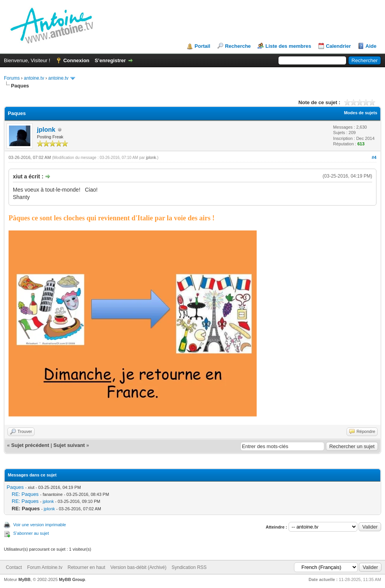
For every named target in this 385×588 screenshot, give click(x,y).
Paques (15, 487)
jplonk (46, 130)
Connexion (76, 60)
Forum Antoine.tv (45, 567)
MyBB (24, 579)
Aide (371, 46)
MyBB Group (72, 579)
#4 (374, 157)
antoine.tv (34, 78)
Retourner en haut (87, 567)
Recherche (238, 46)
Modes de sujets (360, 113)
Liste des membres (288, 46)
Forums (12, 78)
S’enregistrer (110, 60)
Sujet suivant (69, 445)
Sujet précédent (30, 445)
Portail (202, 46)
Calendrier (338, 46)
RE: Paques (25, 494)
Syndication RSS (189, 567)
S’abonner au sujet (31, 533)
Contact (14, 567)
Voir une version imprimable (40, 525)
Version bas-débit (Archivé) (138, 567)
